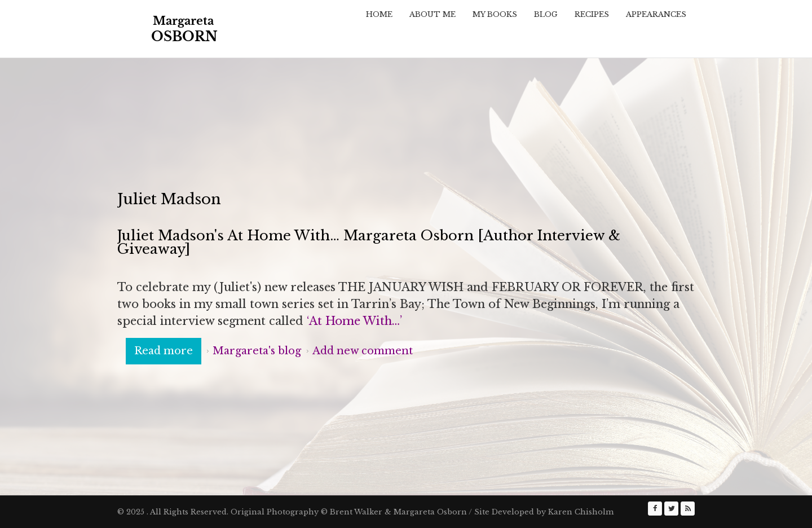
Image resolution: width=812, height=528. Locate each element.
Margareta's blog (257, 351)
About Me (433, 14)
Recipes (592, 14)
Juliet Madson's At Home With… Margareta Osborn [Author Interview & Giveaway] (369, 242)
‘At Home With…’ (356, 321)
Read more (168, 350)
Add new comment (363, 351)
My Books (495, 14)
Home (379, 14)
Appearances (656, 14)
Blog (546, 14)
